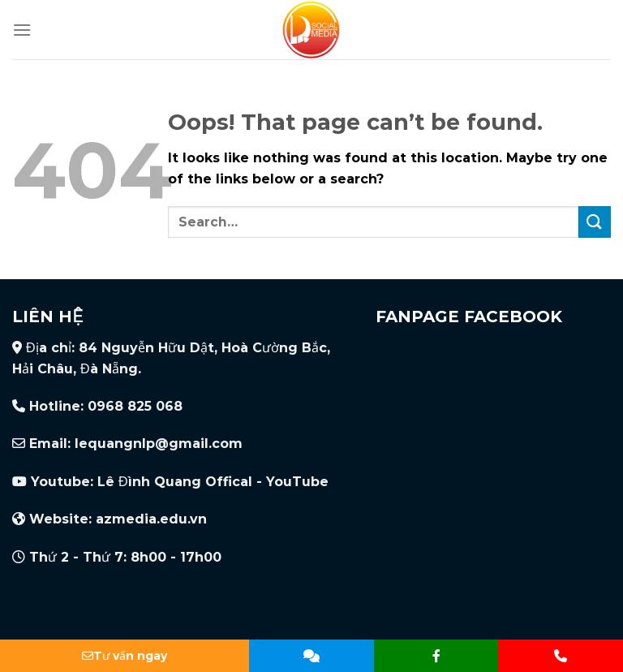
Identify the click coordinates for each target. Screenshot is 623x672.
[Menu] (22, 30)
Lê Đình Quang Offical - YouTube (213, 482)
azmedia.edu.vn (151, 519)
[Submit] (595, 222)
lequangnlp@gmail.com (159, 444)
